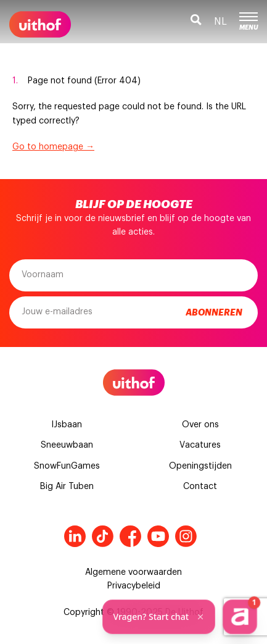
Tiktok (103, 536)
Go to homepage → (53, 147)
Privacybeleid (134, 586)
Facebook (130, 536)
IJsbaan (67, 425)
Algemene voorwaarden (133, 572)
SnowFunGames (67, 466)
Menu (249, 22)
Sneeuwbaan (67, 445)
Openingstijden (200, 466)
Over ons (200, 425)
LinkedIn (75, 536)
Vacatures (200, 445)
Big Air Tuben (67, 487)
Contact (200, 487)
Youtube (158, 536)
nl (220, 22)
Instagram (186, 536)
